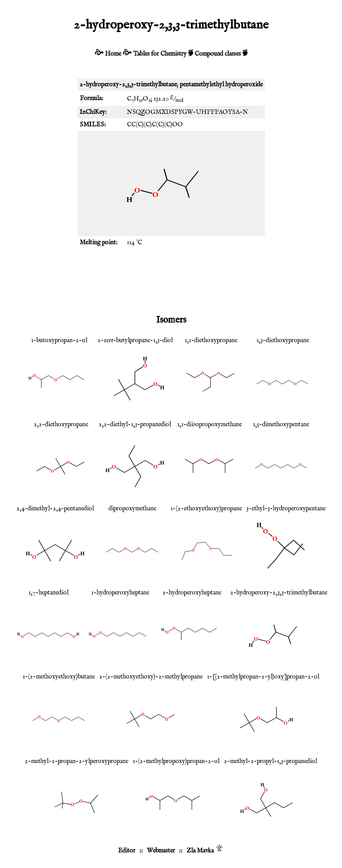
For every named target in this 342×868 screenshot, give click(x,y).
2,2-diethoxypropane (61, 424)
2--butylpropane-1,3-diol (135, 340)
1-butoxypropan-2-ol (59, 340)
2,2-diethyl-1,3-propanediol (135, 424)
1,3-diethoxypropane (283, 340)
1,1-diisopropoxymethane (210, 424)
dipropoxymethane (132, 509)
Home (113, 54)
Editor (127, 851)
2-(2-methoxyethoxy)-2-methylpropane (151, 677)
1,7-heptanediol (49, 593)
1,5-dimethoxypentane (281, 424)
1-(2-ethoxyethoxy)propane (206, 509)
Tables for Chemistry (160, 54)
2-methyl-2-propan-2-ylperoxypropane (77, 761)
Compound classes (218, 54)
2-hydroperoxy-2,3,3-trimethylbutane (279, 593)
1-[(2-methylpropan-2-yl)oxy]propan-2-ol (263, 677)
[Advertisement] (171, 280)
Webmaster (161, 851)
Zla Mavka (200, 851)
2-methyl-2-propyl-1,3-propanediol (271, 761)
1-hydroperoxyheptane (120, 593)
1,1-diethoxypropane (211, 340)
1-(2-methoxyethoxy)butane (59, 677)
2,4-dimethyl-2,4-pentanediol (55, 509)
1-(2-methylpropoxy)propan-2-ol (176, 761)
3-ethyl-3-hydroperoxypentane (286, 509)
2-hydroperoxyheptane (192, 593)
